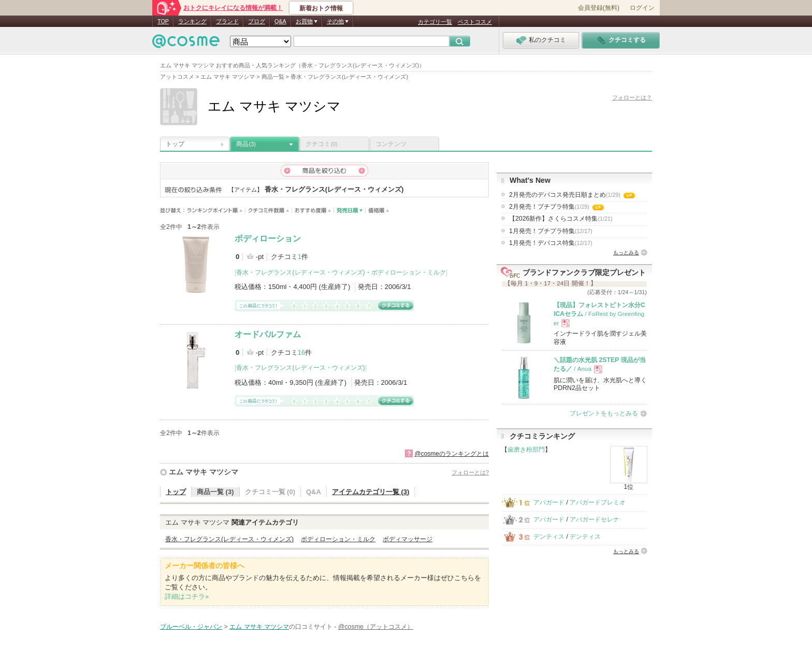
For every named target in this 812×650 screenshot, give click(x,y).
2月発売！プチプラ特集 (556, 207)
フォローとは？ (632, 97)
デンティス (549, 537)
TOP (163, 21)
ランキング (192, 21)
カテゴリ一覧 (435, 22)
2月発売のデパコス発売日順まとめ (572, 195)
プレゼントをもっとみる (604, 413)
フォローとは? (470, 472)
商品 (246, 144)
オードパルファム (268, 334)
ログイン (642, 8)
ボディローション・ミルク (409, 272)
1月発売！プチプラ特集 (551, 231)
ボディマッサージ (408, 539)
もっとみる (626, 252)
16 (301, 352)
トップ (175, 144)
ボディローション (268, 239)
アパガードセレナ (594, 519)
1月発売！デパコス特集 (551, 243)
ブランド (227, 21)
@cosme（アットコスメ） (376, 627)
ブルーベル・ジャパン (191, 627)
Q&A (280, 21)
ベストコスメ (475, 22)
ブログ (257, 21)
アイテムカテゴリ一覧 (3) (371, 492)
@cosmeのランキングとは (452, 454)
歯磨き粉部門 (526, 450)
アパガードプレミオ (598, 502)
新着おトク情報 (321, 8)
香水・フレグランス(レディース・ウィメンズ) (300, 272)
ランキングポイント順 (216, 211)
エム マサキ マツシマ (204, 472)
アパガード (549, 502)
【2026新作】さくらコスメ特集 (561, 219)
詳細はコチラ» (187, 596)
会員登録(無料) (599, 8)
